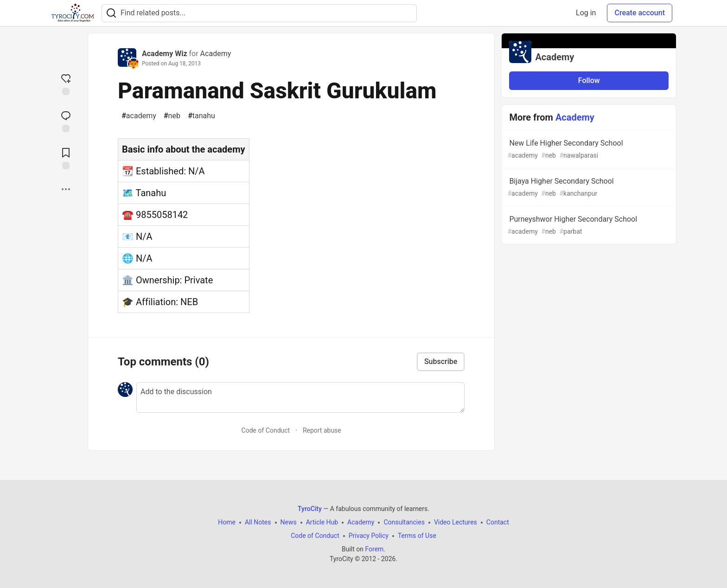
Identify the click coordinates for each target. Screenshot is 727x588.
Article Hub (322, 522)
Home (227, 522)
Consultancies (404, 522)
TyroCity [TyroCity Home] (310, 509)
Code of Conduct (266, 430)
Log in (586, 13)
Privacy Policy (369, 536)
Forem (374, 549)
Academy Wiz (165, 54)
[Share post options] (66, 189)
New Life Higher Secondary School (588, 150)
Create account (640, 13)
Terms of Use (417, 536)
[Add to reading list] (66, 158)
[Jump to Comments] (66, 121)
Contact (498, 522)
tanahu (201, 116)
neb (172, 116)
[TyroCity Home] (73, 13)
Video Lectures (456, 522)
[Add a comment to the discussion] (300, 397)
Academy (216, 54)
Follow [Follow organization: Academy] (589, 80)
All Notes (258, 522)
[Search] (111, 13)
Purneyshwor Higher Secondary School (588, 226)
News (289, 522)
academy (139, 116)
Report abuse (322, 430)
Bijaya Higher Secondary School (588, 188)
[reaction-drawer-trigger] (66, 83)
